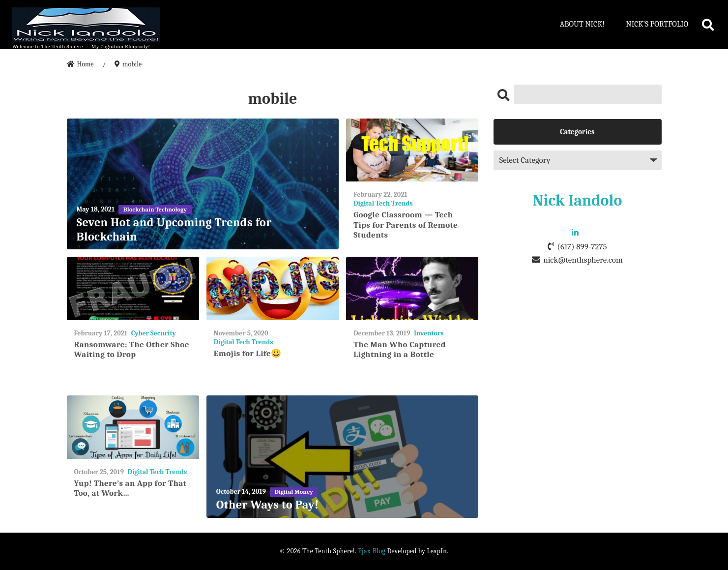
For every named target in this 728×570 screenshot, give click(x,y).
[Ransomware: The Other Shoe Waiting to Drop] (133, 288)
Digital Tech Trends (383, 203)
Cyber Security (154, 333)
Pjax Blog (372, 551)
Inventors (429, 333)
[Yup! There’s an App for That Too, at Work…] (133, 427)
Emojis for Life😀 (248, 353)
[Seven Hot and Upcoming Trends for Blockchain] (203, 184)
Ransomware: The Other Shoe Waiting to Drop (132, 349)
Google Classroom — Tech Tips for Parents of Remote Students (406, 225)
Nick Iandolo (578, 200)
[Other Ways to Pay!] (343, 457)
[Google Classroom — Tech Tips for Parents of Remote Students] (412, 150)
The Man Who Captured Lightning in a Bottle (400, 349)
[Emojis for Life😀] (273, 288)
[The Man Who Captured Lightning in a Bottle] (412, 288)
